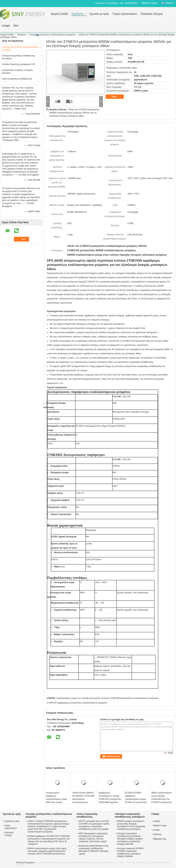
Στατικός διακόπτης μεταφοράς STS (19, 64)
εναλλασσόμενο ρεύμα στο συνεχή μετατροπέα (78, 698)
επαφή (6, 26)
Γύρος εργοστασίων (125, 14)
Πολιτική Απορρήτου (25, 863)
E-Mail (156, 830)
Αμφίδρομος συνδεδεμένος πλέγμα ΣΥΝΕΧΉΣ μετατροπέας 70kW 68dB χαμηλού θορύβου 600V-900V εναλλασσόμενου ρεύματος (110, 802)
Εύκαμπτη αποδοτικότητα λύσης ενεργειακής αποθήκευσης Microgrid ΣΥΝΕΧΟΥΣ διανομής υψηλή (94, 850)
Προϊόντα (77, 14)
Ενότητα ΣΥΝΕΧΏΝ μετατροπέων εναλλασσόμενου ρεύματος (130, 698)
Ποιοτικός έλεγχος (152, 14)
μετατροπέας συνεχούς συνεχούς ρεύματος (17, 72)
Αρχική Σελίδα (59, 14)
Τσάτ (116, 97)
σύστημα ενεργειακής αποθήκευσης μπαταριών (19, 57)
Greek (171, 2)
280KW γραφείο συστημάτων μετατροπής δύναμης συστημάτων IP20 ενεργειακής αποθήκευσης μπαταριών (131, 825)
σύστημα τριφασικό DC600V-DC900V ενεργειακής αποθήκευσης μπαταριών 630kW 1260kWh (131, 852)
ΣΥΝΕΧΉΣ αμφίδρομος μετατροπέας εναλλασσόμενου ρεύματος (77, 703)
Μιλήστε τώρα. (149, 3)
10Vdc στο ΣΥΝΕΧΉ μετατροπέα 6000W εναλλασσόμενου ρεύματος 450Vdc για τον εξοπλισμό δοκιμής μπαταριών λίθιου (74, 113)
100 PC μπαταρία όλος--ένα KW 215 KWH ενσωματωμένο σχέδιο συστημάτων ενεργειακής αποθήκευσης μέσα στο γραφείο (94, 825)
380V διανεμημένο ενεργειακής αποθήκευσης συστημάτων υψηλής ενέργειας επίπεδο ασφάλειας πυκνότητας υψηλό (93, 837)
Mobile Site (160, 839)
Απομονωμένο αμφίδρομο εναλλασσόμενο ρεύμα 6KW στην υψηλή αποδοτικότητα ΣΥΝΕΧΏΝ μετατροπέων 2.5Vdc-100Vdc (56, 804)
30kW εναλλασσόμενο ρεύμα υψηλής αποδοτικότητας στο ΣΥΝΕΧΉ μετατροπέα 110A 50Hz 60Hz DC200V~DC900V (161, 801)
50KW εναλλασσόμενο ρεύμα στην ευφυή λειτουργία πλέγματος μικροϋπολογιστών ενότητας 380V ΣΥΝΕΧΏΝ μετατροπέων (47, 851)
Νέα (16, 26)
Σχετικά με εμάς (99, 14)
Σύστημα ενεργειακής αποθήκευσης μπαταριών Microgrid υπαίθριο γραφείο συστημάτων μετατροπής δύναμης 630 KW (130, 839)
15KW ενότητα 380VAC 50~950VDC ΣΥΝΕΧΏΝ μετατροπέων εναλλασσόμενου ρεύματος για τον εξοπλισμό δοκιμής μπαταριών (83, 802)
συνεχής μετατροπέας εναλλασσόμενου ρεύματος (52, 35)
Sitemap (157, 834)
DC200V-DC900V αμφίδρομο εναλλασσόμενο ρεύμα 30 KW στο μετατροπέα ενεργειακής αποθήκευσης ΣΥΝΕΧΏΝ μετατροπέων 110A (136, 804)
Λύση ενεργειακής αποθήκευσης (17, 79)
